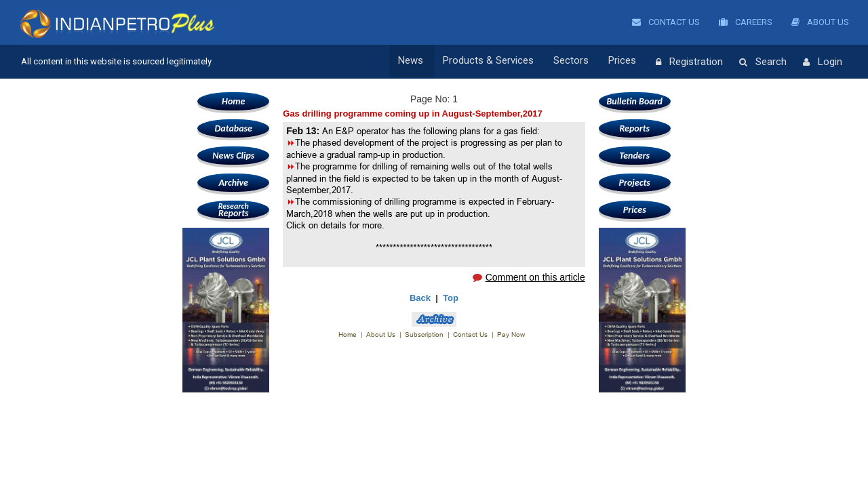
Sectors (578, 62)
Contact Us (666, 22)
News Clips (233, 156)
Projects (635, 183)
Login (823, 62)
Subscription (424, 334)
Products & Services (498, 62)
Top (451, 298)
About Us (820, 22)
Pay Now (511, 334)
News (424, 62)
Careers (746, 22)
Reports (233, 210)
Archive (234, 183)
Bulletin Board (634, 101)
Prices (626, 62)
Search (763, 62)
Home (233, 101)
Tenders (634, 156)
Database (234, 128)
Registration (689, 62)
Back (420, 298)
